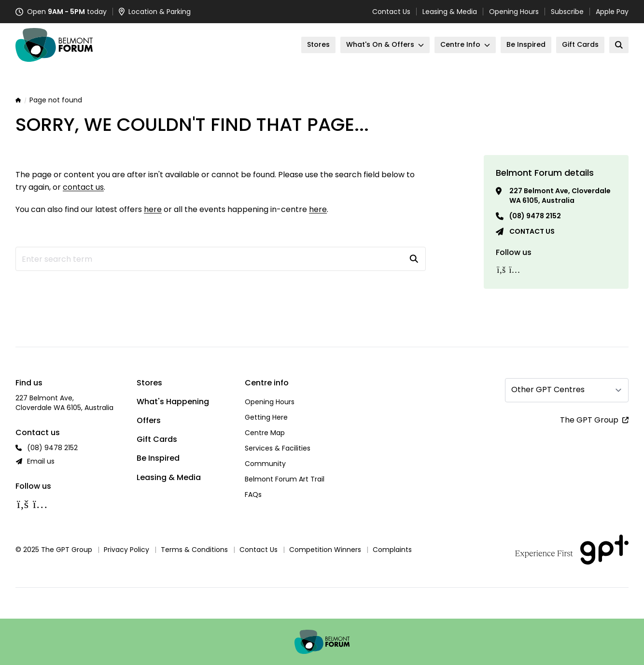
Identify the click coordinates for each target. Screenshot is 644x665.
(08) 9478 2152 (535, 216)
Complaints (392, 550)
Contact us (532, 231)
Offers (149, 420)
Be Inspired (158, 458)
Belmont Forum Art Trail (285, 479)
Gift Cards (157, 439)
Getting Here (266, 417)
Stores (149, 383)
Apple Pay (612, 12)
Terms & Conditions (194, 550)
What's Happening (173, 402)
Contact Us (391, 12)
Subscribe (567, 12)
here (153, 209)
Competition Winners (325, 550)
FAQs (253, 495)
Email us (41, 461)
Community (265, 464)
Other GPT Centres (548, 389)
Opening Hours (514, 12)
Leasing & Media (450, 12)
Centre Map (265, 433)
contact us (83, 187)
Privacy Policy (126, 550)
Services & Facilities (278, 448)
